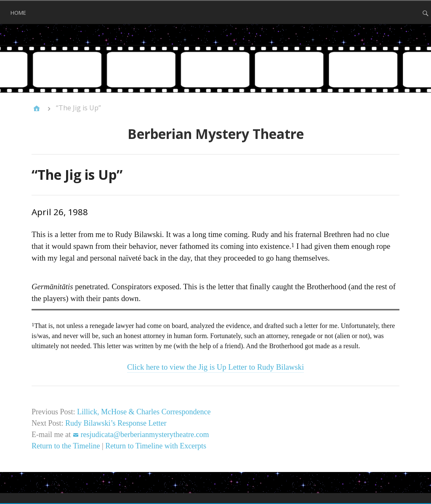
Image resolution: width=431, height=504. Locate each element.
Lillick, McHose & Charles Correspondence (144, 412)
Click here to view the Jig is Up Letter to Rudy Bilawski (215, 367)
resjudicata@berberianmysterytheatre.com (145, 435)
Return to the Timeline (66, 446)
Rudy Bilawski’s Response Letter (116, 423)
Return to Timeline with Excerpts (156, 446)
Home (18, 13)
